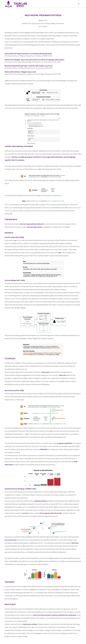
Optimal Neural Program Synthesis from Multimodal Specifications (28, 53)
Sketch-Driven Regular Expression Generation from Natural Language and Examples (34, 60)
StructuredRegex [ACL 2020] (15, 280)
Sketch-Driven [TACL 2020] (14, 390)
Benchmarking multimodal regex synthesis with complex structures (29, 66)
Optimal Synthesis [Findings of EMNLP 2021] (20, 489)
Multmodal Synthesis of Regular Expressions (20, 72)
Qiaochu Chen (37, 23)
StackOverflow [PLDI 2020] (14, 237)
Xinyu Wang (45, 23)
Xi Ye (30, 23)
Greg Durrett (60, 23)
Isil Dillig (52, 23)
